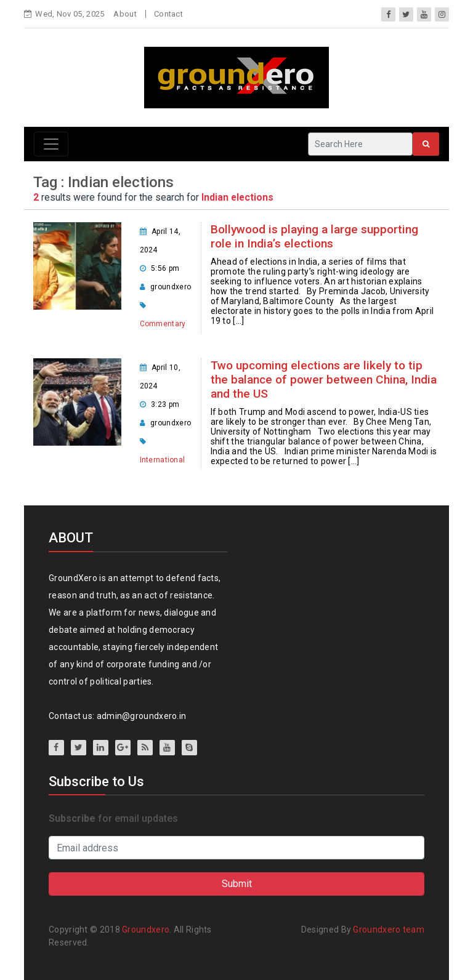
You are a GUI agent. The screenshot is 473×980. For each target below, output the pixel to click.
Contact (168, 14)
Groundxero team (389, 930)
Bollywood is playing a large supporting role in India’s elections (314, 236)
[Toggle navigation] (51, 144)
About (125, 14)
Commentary (163, 324)
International (163, 460)
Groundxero (146, 930)
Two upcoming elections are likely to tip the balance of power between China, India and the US (324, 380)
